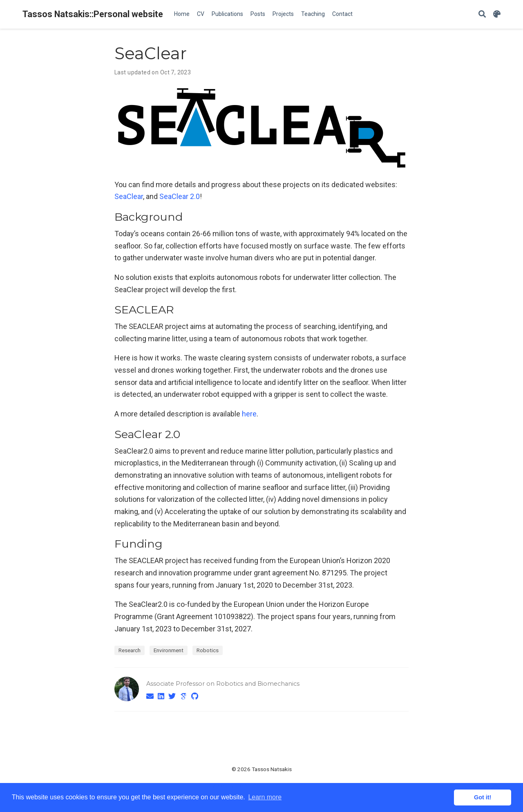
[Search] (482, 15)
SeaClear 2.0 (180, 196)
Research (130, 650)
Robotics (208, 650)
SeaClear (129, 196)
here (249, 414)
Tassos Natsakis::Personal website (93, 14)
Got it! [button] (483, 797)
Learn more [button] (265, 797)
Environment (169, 650)
